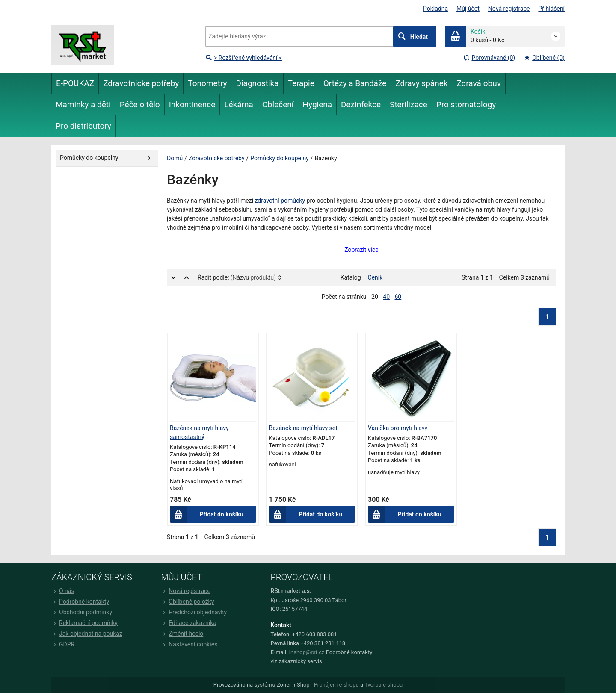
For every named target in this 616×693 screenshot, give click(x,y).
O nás (63, 591)
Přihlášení (551, 9)
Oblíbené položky (187, 602)
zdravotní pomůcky (280, 201)
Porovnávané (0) (489, 58)
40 (386, 297)
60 (398, 297)
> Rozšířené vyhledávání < (244, 58)
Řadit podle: (237, 277)
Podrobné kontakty (80, 602)
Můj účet (468, 9)
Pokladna (435, 9)
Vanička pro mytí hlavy (398, 428)
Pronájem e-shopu (336, 685)
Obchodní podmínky (82, 612)
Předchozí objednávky (194, 612)
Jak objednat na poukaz (87, 634)
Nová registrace (509, 9)
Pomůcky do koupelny (279, 158)
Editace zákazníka (189, 623)
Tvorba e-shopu (384, 685)
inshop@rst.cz (307, 652)
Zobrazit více (361, 250)
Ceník (375, 277)
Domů (175, 158)
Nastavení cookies (189, 644)
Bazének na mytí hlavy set (303, 428)
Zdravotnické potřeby (217, 158)
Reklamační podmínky (84, 623)
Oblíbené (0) (544, 58)
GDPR (63, 644)
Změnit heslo (182, 634)
